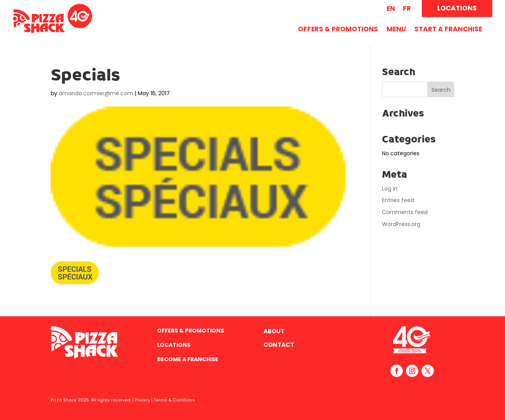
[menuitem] (391, 9)
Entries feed (398, 200)
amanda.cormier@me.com (96, 93)
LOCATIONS (457, 8)
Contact (279, 345)
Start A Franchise (448, 30)
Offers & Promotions (338, 30)
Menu (396, 30)
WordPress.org (401, 224)
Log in (390, 189)
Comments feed (405, 212)
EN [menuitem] (391, 9)
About (274, 331)
